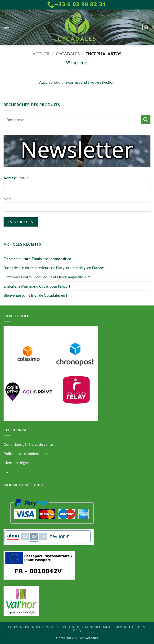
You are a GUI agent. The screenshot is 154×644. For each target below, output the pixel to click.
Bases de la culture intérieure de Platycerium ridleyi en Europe (54, 268)
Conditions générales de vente (28, 444)
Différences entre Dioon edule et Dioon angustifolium (47, 277)
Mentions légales (17, 462)
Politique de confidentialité (26, 453)
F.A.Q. (8, 472)
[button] (6, 27)
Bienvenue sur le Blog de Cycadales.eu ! (35, 295)
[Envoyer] (146, 119)
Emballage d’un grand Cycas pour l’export (37, 286)
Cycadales (68, 54)
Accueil (41, 54)
